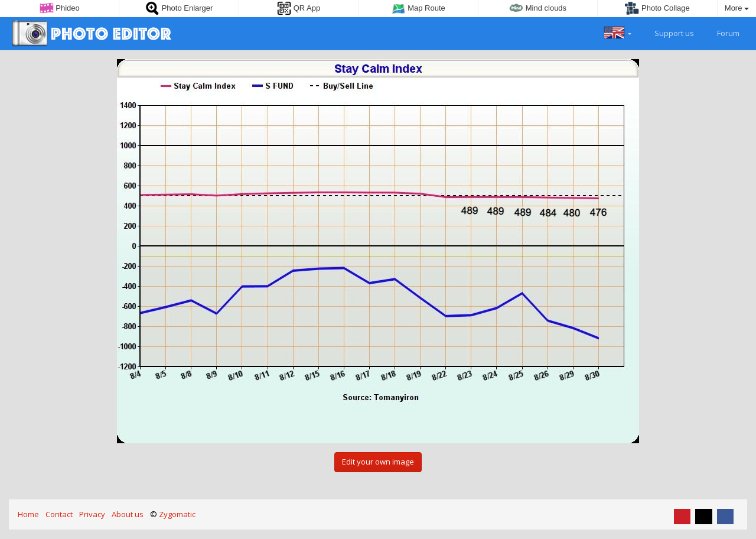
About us (128, 514)
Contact (59, 514)
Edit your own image (378, 462)
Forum (721, 32)
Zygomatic (177, 514)
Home (28, 514)
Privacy (92, 514)
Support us (667, 32)
